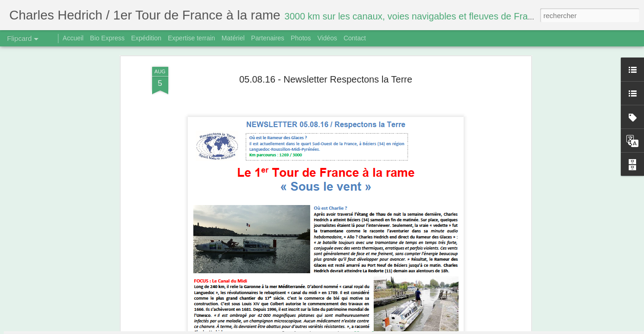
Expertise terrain (191, 38)
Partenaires (268, 38)
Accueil (73, 38)
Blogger (355, 329)
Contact (355, 38)
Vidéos (327, 38)
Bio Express (107, 38)
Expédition (146, 38)
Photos (301, 38)
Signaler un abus (386, 329)
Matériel (233, 38)
